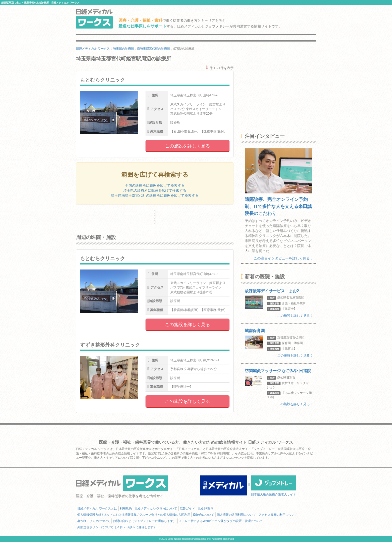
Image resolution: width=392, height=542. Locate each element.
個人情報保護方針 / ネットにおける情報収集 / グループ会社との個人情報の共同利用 (134, 515)
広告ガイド (187, 508)
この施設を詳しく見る (187, 146)
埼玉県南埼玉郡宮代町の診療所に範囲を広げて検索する (155, 195)
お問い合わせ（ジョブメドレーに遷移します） (144, 521)
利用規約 (126, 508)
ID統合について (203, 515)
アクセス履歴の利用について (278, 515)
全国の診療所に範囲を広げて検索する (155, 185)
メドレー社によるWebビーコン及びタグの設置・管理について (221, 521)
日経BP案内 (205, 508)
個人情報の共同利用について (236, 515)
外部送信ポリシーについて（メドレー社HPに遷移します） (117, 527)
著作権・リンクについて (94, 521)
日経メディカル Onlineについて (156, 508)
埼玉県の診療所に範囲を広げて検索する (155, 190)
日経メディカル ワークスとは (97, 508)
